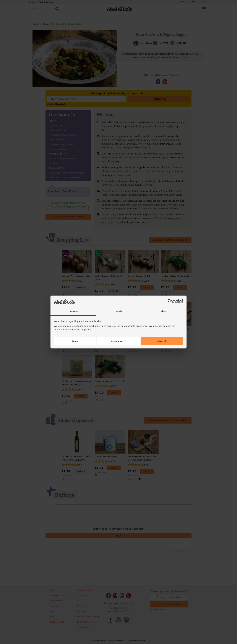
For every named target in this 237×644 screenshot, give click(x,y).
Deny (75, 341)
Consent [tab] (73, 311)
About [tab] (164, 311)
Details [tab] (118, 311)
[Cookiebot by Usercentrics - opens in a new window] (170, 301)
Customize (119, 341)
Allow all (162, 341)
